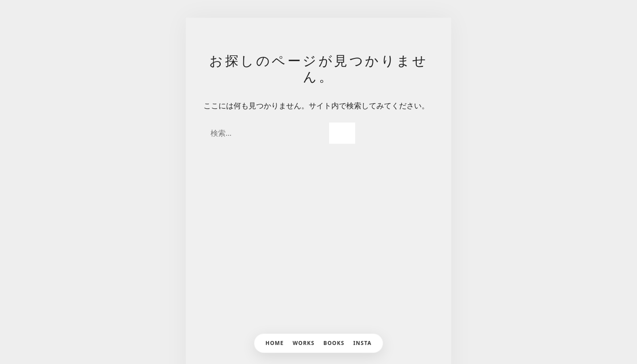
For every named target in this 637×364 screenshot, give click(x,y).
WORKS (304, 343)
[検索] (342, 133)
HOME (275, 343)
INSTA (363, 343)
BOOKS (334, 343)
